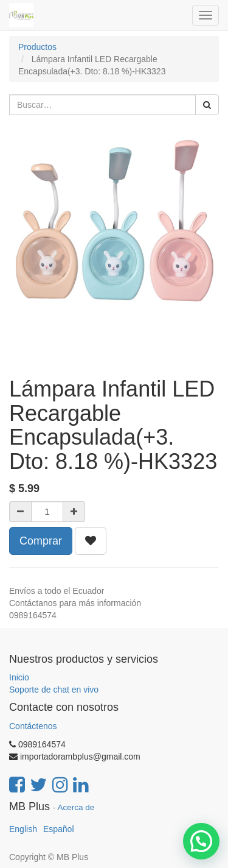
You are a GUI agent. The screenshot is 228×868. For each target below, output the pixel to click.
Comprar (41, 541)
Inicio (19, 677)
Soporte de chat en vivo (54, 690)
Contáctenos (33, 726)
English (23, 829)
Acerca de (76, 807)
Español (59, 829)
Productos (37, 47)
